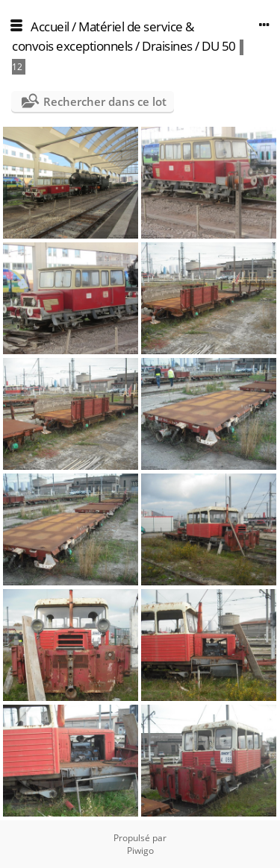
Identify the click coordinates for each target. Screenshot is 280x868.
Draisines (167, 46)
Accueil (50, 26)
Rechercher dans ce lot (105, 101)
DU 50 (219, 46)
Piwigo (140, 850)
